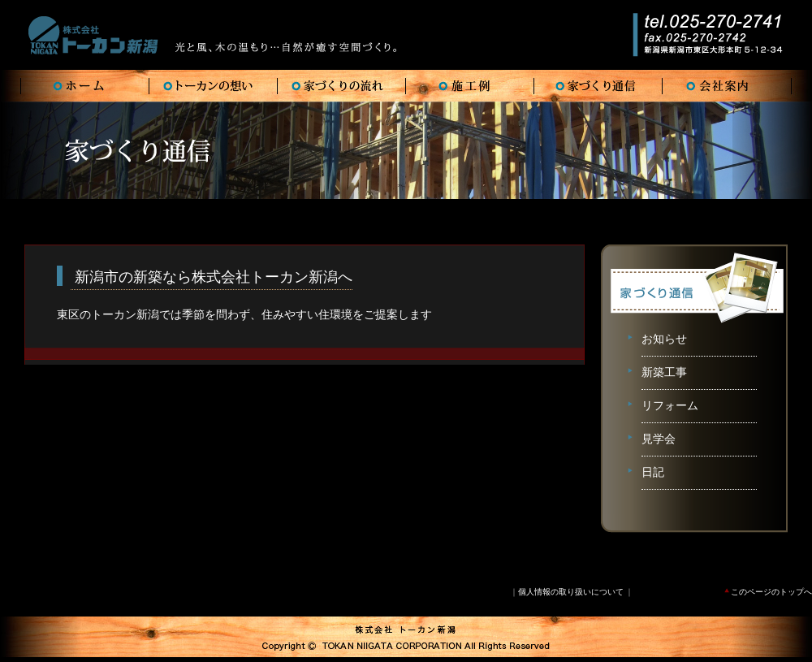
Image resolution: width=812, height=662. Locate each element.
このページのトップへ (767, 592)
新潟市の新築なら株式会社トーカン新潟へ (212, 277)
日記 (653, 472)
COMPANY (727, 86)
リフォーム (670, 406)
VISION (214, 86)
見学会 (659, 439)
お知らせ (664, 339)
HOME (85, 86)
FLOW (342, 86)
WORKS (470, 86)
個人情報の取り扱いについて (571, 592)
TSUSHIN (598, 86)
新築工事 (664, 372)
